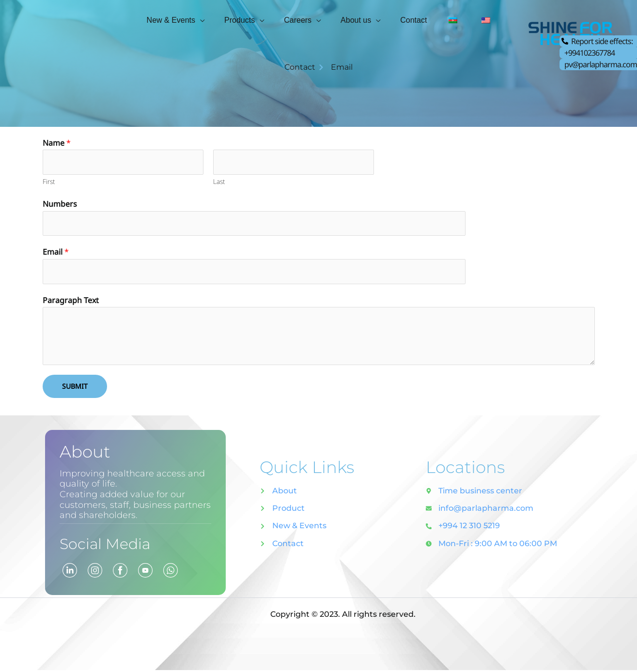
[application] (215, 19)
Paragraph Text (71, 302)
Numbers (60, 205)
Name (57, 143)
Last (219, 182)
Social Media (111, 545)
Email (56, 253)
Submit (75, 388)
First (49, 182)
